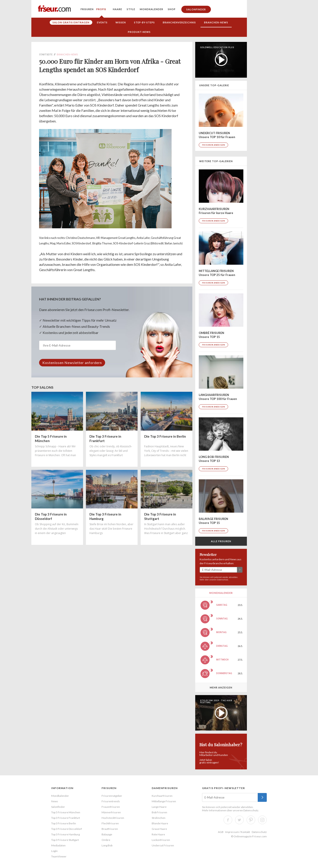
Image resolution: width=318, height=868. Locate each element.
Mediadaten (58, 845)
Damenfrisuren (165, 788)
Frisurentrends (111, 801)
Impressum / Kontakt (238, 832)
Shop (172, 9)
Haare (117, 9)
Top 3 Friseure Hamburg (65, 834)
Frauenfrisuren (111, 807)
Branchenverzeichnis (179, 22)
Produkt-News (139, 32)
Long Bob (107, 845)
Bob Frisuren (159, 812)
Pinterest (251, 820)
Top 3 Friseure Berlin (64, 823)
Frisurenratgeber (112, 796)
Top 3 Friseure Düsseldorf (67, 829)
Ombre (106, 840)
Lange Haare (159, 807)
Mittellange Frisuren (164, 801)
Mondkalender (151, 9)
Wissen (121, 22)
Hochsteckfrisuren (113, 818)
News (55, 801)
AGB (221, 832)
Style (131, 9)
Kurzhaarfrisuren (162, 796)
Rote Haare (158, 834)
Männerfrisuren (111, 812)
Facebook (228, 820)
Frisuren (87, 9)
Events (102, 22)
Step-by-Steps (144, 22)
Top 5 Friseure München (66, 812)
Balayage (107, 834)
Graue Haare (159, 829)
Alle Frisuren (221, 541)
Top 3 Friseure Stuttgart (65, 840)
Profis (101, 9)
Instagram (262, 820)
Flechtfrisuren (110, 823)
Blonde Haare (160, 823)
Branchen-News (216, 22)
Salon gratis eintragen (71, 22)
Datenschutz (223, 580)
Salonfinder (196, 9)
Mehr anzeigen (221, 687)
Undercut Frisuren (163, 845)
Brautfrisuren (110, 829)
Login (54, 851)
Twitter (239, 820)
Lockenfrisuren (161, 840)
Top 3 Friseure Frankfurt (66, 818)
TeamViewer (59, 856)
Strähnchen (159, 818)
